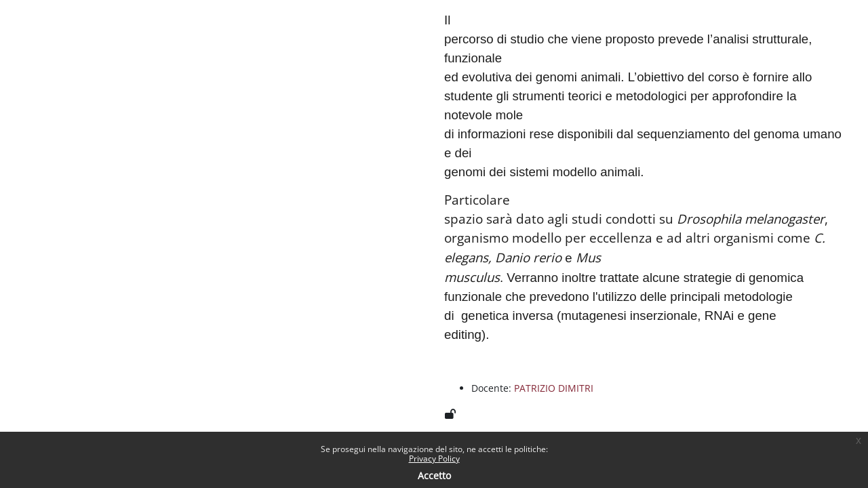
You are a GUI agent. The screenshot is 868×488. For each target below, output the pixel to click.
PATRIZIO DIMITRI (554, 388)
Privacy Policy (434, 459)
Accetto (434, 475)
